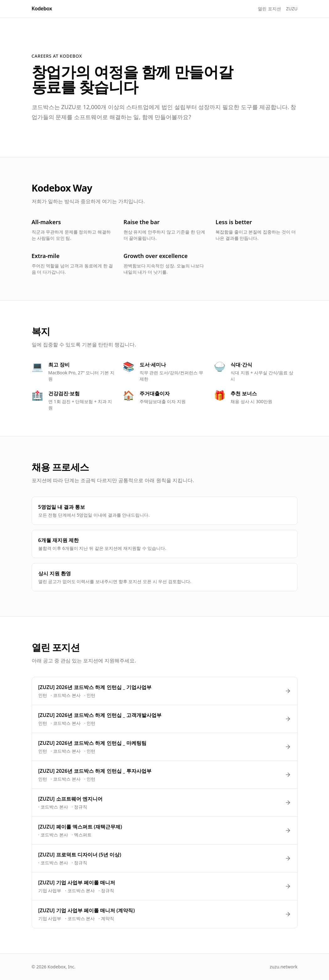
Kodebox (42, 8)
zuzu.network (284, 967)
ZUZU (292, 9)
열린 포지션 (269, 9)
